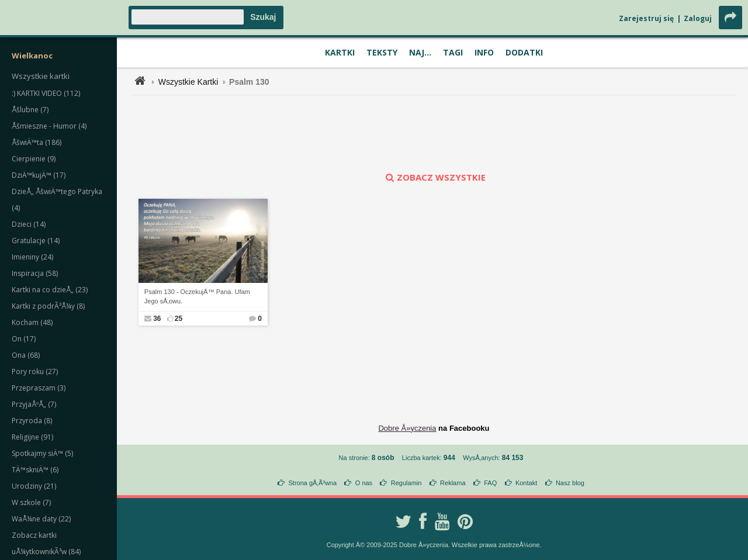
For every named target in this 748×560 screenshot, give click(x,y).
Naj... (420, 52)
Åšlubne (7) (30, 110)
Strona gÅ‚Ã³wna (313, 483)
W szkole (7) (31, 502)
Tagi (453, 52)
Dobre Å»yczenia (407, 428)
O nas (364, 483)
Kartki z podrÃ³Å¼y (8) (48, 306)
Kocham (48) (32, 322)
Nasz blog (570, 483)
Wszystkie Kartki (188, 82)
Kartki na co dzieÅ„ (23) (50, 290)
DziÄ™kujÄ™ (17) (39, 175)
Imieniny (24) (32, 257)
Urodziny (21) (34, 486)
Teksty (382, 52)
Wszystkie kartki (41, 76)
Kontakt (526, 483)
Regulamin (406, 483)
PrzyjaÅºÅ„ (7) (34, 404)
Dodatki (524, 52)
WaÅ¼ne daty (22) (41, 519)
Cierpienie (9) (34, 159)
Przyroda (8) (32, 421)
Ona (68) (26, 355)
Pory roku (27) (35, 371)
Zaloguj (698, 18)
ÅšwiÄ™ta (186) (37, 142)
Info (484, 52)
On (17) (24, 339)
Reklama (453, 483)
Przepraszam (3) (39, 388)
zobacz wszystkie (434, 177)
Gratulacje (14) (36, 241)
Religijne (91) (32, 437)
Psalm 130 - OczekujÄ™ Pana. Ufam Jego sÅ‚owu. (197, 297)
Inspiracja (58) (35, 273)
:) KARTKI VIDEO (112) (46, 93)
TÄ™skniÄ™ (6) (35, 470)
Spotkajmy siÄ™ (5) (42, 453)
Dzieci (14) (29, 224)
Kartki (340, 52)
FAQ (490, 483)
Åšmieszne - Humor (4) (49, 126)
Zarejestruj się (646, 18)
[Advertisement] (434, 133)
